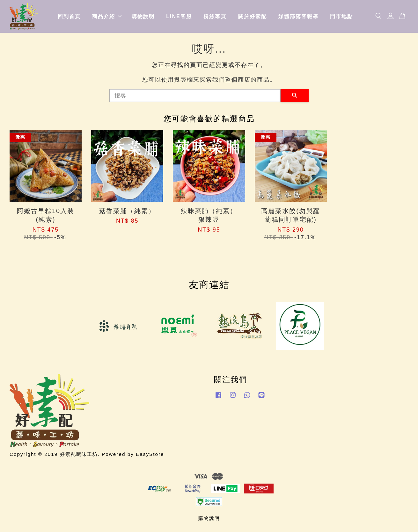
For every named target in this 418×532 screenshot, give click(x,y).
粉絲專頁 (215, 16)
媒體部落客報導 (298, 16)
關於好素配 (253, 16)
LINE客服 (179, 16)
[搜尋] (195, 96)
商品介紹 (107, 16)
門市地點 (341, 16)
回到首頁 (69, 16)
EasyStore (150, 454)
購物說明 (143, 16)
